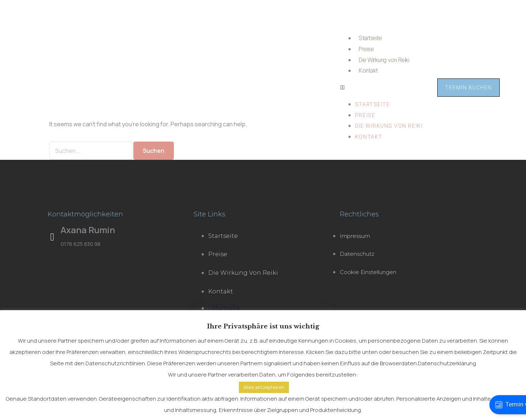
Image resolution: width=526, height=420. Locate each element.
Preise (366, 49)
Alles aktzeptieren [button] (264, 387)
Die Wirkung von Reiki (384, 60)
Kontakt (368, 71)
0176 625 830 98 (81, 244)
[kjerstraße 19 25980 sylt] (117, 303)
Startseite (370, 38)
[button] (382, 88)
